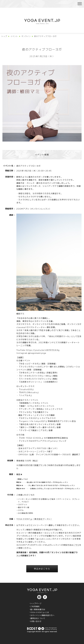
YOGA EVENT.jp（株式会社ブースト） (34, 519)
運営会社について (38, 618)
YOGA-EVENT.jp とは (40, 612)
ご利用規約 (35, 606)
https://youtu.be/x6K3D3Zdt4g (43, 350)
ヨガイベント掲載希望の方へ (42, 615)
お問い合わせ (36, 621)
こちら (76, 545)
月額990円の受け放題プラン (31, 465)
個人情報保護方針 (38, 609)
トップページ (36, 603)
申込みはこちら (42, 569)
